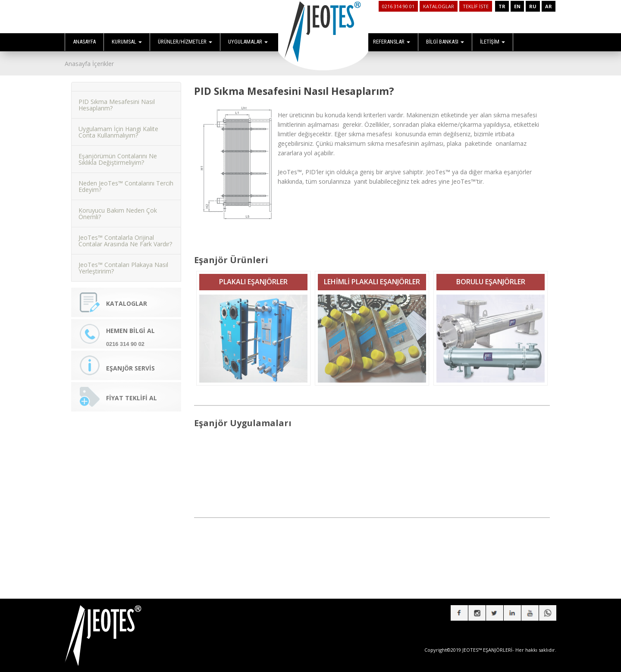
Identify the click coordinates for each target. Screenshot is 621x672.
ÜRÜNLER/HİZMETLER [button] (185, 42)
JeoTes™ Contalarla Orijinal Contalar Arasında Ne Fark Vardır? (125, 236)
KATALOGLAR (439, 6)
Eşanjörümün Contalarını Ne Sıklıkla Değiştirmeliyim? (118, 154)
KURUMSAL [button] (127, 42)
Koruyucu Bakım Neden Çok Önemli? (118, 209)
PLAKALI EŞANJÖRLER (253, 277)
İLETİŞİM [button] (492, 42)
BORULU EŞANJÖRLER (491, 277)
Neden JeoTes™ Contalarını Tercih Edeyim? (126, 182)
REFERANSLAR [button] (392, 42)
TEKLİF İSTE (476, 6)
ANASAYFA (84, 42)
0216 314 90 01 (398, 6)
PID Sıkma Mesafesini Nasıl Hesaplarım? (117, 100)
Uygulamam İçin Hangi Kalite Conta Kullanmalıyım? (118, 127)
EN (517, 6)
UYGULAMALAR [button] (248, 42)
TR (502, 6)
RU (533, 6)
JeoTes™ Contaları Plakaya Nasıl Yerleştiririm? (123, 263)
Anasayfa (78, 64)
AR (549, 6)
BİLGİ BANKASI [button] (445, 42)
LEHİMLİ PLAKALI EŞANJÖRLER (372, 277)
